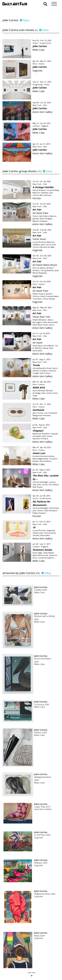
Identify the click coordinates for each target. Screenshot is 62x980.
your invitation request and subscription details (19, 961)
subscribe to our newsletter (19, 969)
